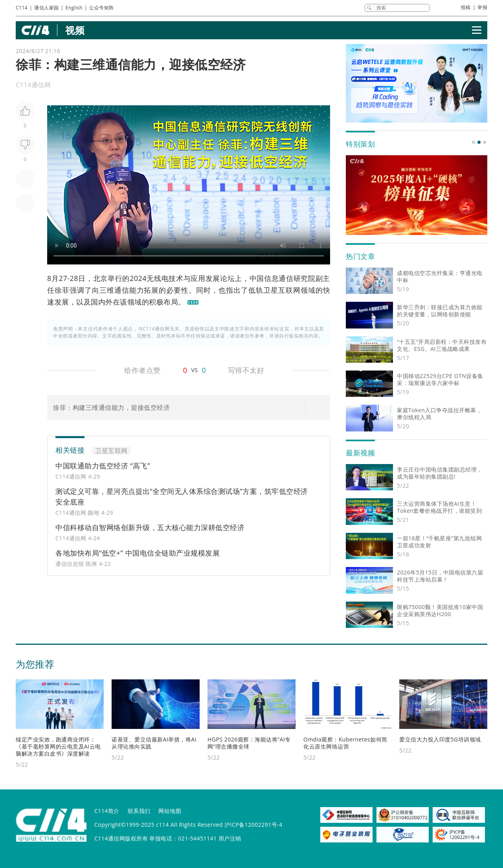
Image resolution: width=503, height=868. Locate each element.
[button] (474, 142)
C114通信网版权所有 (121, 838)
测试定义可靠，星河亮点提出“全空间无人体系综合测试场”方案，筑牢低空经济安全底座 (182, 496)
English (74, 8)
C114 (22, 8)
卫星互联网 (282, 290)
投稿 (466, 7)
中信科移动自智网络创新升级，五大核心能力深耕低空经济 (150, 527)
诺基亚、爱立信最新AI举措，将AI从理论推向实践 (154, 743)
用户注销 (230, 838)
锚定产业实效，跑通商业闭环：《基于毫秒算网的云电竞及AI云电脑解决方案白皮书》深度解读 (58, 746)
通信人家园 (47, 8)
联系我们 (139, 811)
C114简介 (107, 811)
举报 (482, 7)
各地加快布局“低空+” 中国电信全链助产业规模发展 (138, 553)
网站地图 (170, 811)
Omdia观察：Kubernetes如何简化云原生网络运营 (345, 743)
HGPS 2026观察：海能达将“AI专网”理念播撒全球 (249, 743)
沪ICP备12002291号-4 (253, 825)
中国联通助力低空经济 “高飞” (103, 466)
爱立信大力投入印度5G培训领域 (440, 739)
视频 (75, 30)
